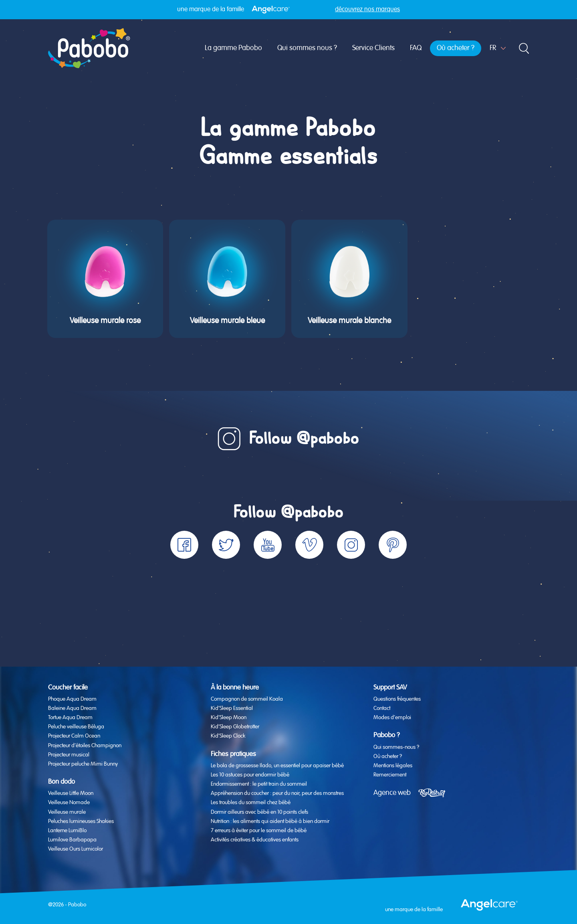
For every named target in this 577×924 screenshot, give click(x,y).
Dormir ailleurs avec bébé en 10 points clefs (259, 812)
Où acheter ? (456, 48)
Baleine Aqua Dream (72, 708)
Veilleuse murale (67, 812)
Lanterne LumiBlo (67, 831)
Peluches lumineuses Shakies (81, 821)
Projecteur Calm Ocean (74, 736)
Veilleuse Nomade (69, 803)
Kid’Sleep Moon (229, 718)
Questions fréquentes (397, 699)
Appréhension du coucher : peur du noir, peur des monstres (277, 793)
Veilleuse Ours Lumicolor (76, 849)
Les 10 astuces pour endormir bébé (250, 775)
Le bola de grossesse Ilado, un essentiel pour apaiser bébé (277, 766)
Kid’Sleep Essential (232, 708)
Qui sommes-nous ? (396, 747)
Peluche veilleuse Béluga (76, 727)
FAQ (416, 48)
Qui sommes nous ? (307, 48)
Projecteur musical (69, 755)
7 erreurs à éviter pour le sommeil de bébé (259, 831)
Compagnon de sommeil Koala (247, 699)
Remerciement (390, 775)
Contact (382, 708)
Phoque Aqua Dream (72, 699)
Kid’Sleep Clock (228, 736)
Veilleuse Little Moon (71, 793)
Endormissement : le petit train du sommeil (259, 784)
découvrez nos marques (367, 10)
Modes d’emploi (392, 718)
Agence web (392, 793)
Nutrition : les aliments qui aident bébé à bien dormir (270, 821)
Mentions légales (393, 766)
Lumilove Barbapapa (72, 840)
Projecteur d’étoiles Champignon (85, 746)
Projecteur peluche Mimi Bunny (83, 764)
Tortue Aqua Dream (70, 718)
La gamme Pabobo (233, 48)
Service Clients (373, 48)
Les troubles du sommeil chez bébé (251, 803)
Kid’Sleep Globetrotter (235, 727)
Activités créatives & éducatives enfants (255, 840)
